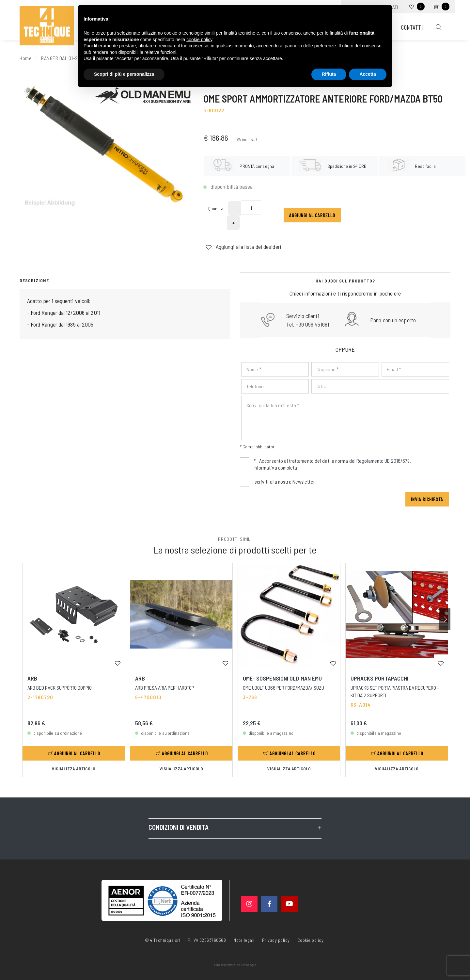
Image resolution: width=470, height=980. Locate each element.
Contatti (412, 27)
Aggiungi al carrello (312, 229)
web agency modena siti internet (235, 965)
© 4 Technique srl (163, 940)
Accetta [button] (368, 74)
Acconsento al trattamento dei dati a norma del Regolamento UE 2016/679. (325, 465)
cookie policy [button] (199, 40)
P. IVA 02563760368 (207, 940)
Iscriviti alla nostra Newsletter (284, 482)
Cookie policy (311, 940)
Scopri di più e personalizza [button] (124, 74)
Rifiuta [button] (329, 74)
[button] (445, 619)
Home (26, 58)
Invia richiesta (427, 499)
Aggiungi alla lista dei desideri (243, 261)
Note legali (244, 940)
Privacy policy (276, 940)
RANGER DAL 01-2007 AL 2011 (72, 58)
